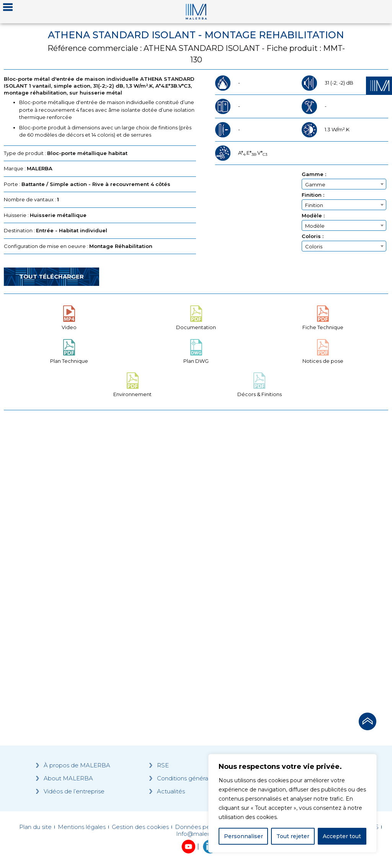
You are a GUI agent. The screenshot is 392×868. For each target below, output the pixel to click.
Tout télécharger (51, 277)
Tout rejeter (293, 836)
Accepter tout (342, 836)
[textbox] (344, 184)
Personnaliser (243, 836)
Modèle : (313, 216)
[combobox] (344, 184)
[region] (292, 803)
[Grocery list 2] (294, 559)
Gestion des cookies (140, 827)
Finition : (313, 195)
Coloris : (313, 236)
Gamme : (314, 174)
